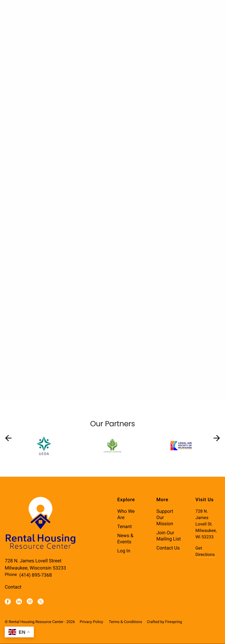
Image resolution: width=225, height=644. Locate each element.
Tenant (125, 527)
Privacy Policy (92, 622)
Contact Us (168, 548)
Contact (13, 587)
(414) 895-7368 (36, 575)
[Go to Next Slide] (217, 438)
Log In (124, 551)
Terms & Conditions (125, 622)
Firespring (174, 622)
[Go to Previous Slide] (8, 438)
